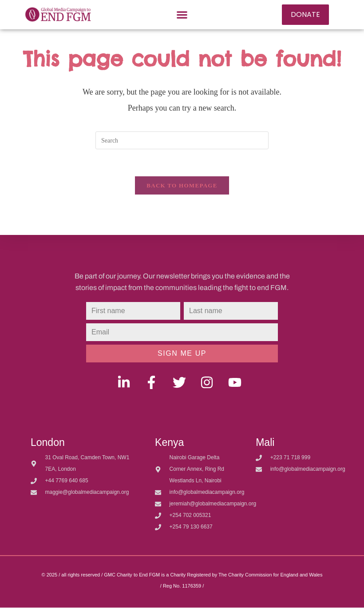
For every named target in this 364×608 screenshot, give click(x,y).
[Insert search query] (182, 140)
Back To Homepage (182, 185)
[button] (182, 14)
